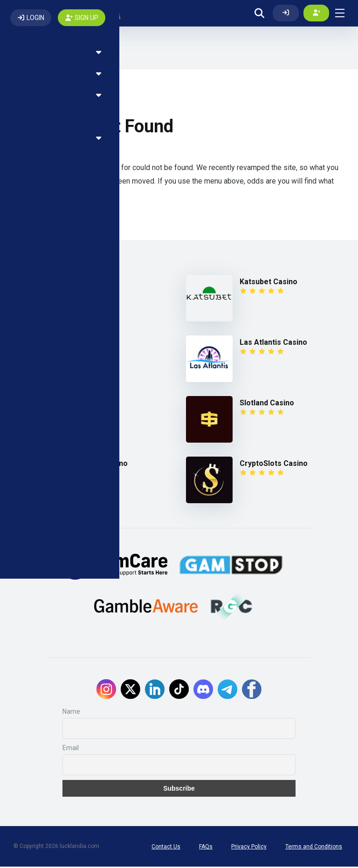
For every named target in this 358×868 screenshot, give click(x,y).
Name (71, 713)
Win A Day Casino (97, 465)
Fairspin (81, 344)
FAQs (206, 848)
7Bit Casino (87, 283)
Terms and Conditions (314, 848)
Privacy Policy (249, 848)
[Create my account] (317, 14)
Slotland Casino (267, 404)
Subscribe (179, 790)
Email (71, 749)
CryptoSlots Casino (274, 465)
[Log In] (286, 14)
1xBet (77, 404)
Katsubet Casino (268, 283)
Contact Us (166, 848)
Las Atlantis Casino (273, 344)
